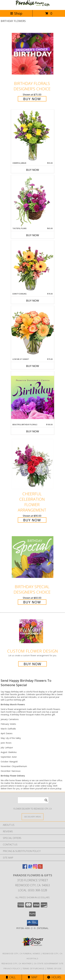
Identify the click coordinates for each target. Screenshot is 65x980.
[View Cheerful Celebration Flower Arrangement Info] (33, 464)
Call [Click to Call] (11, 977)
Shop (16, 13)
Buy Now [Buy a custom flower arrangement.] (32, 664)
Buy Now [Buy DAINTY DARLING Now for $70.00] (33, 301)
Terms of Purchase (33, 968)
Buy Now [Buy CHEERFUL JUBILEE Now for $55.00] (33, 170)
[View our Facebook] (25, 868)
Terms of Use (54, 968)
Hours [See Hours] (54, 977)
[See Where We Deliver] (33, 817)
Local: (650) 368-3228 (33, 890)
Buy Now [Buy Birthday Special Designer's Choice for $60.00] (32, 602)
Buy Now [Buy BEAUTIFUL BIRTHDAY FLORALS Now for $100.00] (33, 431)
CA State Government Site (49, 963)
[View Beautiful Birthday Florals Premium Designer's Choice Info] (33, 397)
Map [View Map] (33, 977)
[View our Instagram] (35, 868)
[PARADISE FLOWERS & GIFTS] (33, 6)
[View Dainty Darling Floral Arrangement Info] (33, 267)
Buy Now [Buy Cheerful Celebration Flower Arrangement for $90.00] (32, 520)
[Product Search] (33, 800)
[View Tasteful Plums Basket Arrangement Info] (33, 201)
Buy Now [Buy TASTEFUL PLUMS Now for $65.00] (33, 235)
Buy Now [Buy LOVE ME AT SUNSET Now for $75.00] (33, 366)
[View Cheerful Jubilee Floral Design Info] (33, 136)
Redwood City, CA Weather (17, 963)
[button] (32, 923)
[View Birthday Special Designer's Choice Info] (33, 557)
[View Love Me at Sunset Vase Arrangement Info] (33, 332)
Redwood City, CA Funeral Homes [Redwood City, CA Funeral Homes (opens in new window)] (21, 954)
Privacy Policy (12, 968)
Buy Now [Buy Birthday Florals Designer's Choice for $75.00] (32, 99)
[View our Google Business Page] (30, 868)
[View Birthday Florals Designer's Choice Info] (33, 54)
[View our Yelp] (40, 868)
